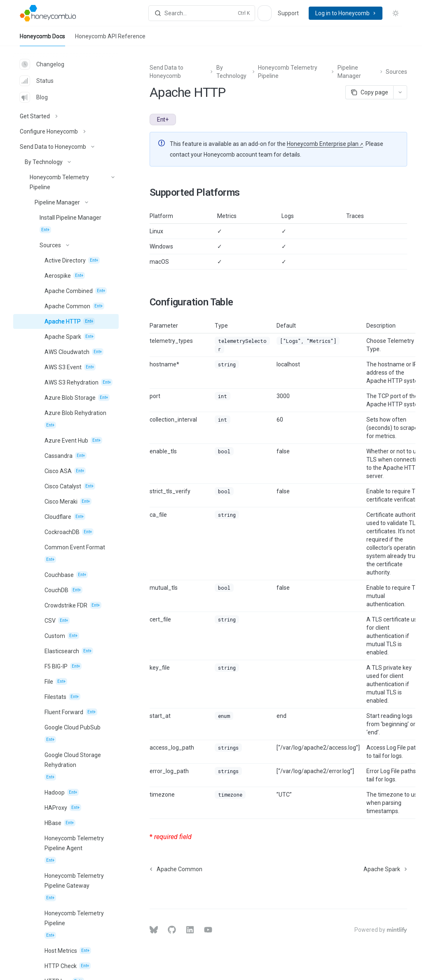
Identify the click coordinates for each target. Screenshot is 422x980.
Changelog (42, 64)
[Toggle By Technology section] (66, 162)
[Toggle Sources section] (66, 245)
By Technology (231, 72)
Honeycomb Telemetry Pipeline (288, 72)
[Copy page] (369, 92)
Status (37, 81)
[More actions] (400, 92)
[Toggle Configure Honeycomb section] (66, 131)
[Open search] (202, 13)
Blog (34, 97)
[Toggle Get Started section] (66, 116)
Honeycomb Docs (42, 40)
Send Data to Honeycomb (166, 72)
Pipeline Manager (349, 72)
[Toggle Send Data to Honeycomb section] (66, 147)
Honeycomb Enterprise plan (323, 144)
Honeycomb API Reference (110, 40)
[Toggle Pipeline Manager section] (66, 202)
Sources (396, 72)
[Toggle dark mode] (396, 13)
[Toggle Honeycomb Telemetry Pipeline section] (66, 182)
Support (288, 13)
